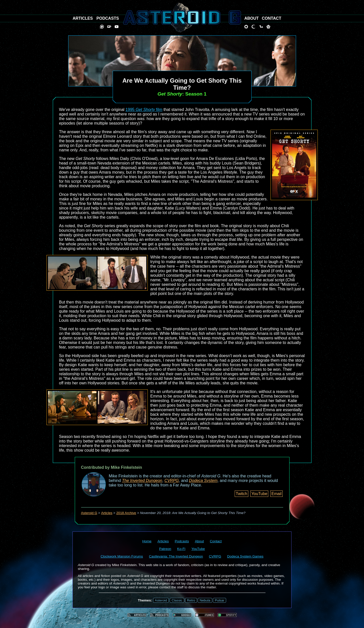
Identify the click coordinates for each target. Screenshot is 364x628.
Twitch (241, 494)
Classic (177, 600)
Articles (107, 513)
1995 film (144, 110)
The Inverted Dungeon (142, 481)
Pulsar (220, 600)
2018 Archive (126, 513)
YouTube (259, 494)
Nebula (205, 600)
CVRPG (172, 481)
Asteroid (161, 600)
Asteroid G (89, 513)
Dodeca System (203, 481)
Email (276, 494)
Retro (191, 600)
